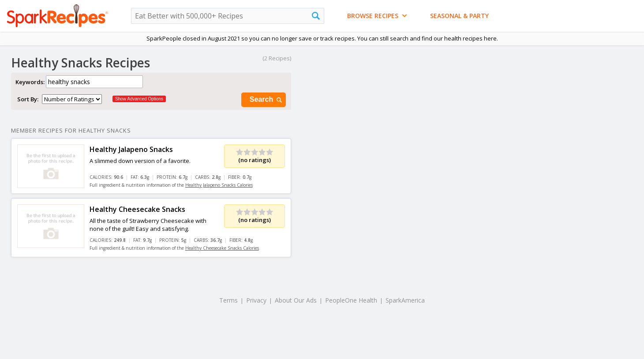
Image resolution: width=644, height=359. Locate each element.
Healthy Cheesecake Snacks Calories (222, 248)
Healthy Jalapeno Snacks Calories (219, 185)
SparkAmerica (405, 300)
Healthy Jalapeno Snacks (131, 149)
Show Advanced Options (139, 99)
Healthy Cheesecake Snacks (137, 209)
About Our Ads (296, 300)
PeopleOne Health (351, 300)
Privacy (256, 300)
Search (266, 100)
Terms (228, 300)
